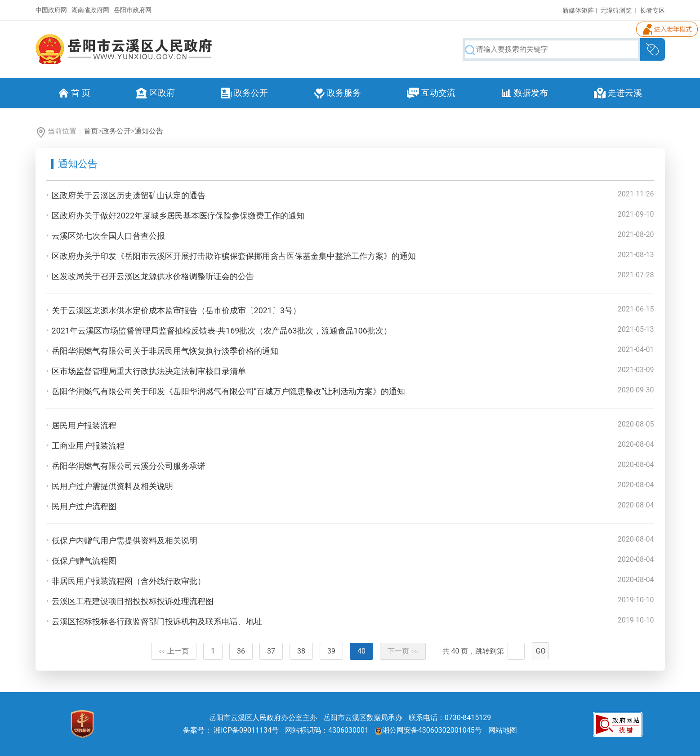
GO (541, 651)
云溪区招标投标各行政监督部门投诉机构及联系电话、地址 (157, 621)
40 (361, 651)
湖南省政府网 (90, 10)
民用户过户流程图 (84, 506)
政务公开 (116, 131)
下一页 (403, 651)
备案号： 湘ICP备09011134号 (231, 730)
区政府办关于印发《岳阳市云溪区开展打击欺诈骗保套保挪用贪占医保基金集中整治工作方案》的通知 (234, 256)
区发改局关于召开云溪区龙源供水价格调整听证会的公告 (153, 276)
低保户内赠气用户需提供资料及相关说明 (125, 540)
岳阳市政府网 (133, 10)
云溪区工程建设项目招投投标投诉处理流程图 (133, 601)
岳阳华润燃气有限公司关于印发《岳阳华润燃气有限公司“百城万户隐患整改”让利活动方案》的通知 (229, 391)
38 (301, 651)
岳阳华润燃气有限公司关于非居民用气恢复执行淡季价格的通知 (165, 351)
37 (271, 651)
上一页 (174, 651)
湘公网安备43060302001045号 (428, 730)
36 (241, 651)
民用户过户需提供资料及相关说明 (112, 486)
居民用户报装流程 (84, 425)
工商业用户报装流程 (88, 446)
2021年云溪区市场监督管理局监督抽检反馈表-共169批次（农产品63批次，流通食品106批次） (222, 331)
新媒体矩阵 (578, 10)
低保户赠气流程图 (84, 561)
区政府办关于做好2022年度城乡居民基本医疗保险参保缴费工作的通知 (178, 216)
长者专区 (652, 10)
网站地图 (503, 730)
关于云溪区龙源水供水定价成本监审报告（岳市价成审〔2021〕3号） (176, 310)
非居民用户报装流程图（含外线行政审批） (129, 581)
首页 (91, 131)
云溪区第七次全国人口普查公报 (108, 236)
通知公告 (149, 131)
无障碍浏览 (616, 10)
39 (331, 651)
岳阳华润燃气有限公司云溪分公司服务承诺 (129, 466)
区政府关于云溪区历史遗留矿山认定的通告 (129, 195)
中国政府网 (51, 10)
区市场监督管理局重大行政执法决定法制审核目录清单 (149, 371)
